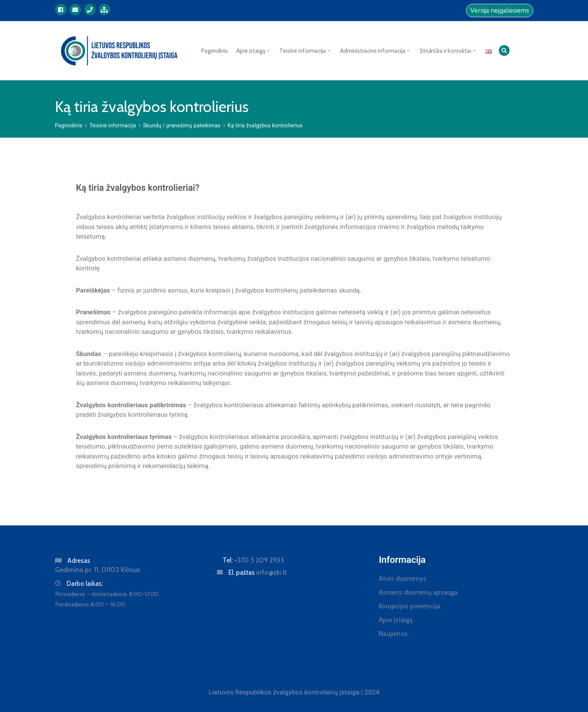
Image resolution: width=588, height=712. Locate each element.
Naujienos (393, 634)
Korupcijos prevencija (409, 606)
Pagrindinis (215, 51)
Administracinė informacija (376, 51)
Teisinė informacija (305, 51)
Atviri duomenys (402, 579)
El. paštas (257, 572)
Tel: (253, 560)
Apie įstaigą (254, 51)
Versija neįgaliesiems (500, 11)
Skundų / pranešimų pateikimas (182, 125)
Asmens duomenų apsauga (418, 592)
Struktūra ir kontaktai (448, 51)
